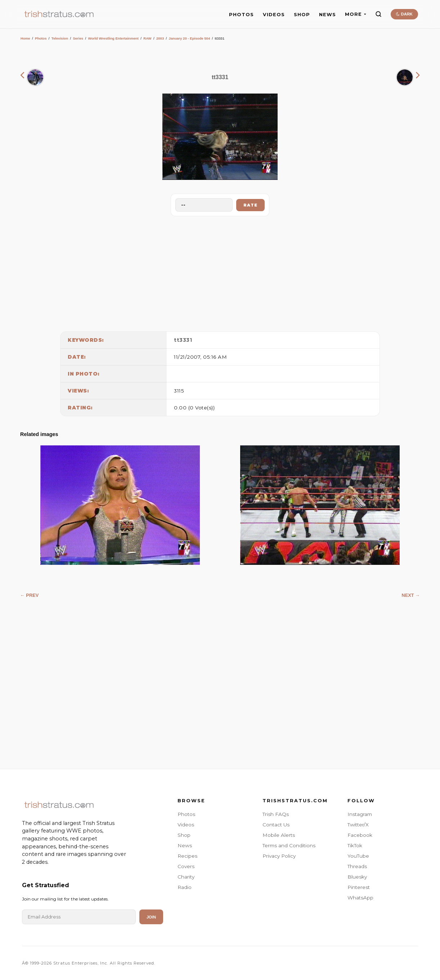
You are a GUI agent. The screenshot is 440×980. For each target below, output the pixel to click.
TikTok (355, 845)
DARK (404, 14)
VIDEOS (274, 15)
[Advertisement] (220, 272)
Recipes (187, 856)
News (185, 845)
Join (151, 917)
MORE (356, 14)
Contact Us (276, 825)
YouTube (358, 856)
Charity (186, 877)
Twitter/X (358, 825)
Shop (184, 835)
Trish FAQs (276, 814)
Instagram (360, 814)
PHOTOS (241, 15)
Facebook (360, 835)
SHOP (302, 15)
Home (25, 38)
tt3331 (183, 340)
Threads (357, 866)
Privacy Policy (279, 856)
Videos (186, 825)
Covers (186, 866)
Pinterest (359, 887)
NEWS (327, 15)
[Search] (378, 14)
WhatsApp (360, 898)
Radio (185, 887)
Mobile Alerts (279, 835)
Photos (41, 38)
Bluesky (357, 877)
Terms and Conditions (289, 845)
